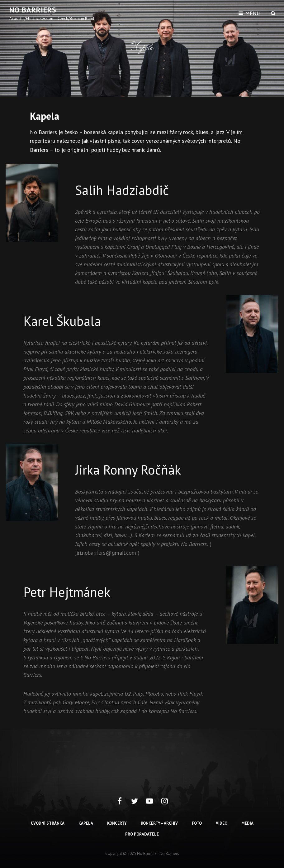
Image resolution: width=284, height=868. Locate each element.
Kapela (86, 823)
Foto (197, 823)
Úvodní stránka (48, 823)
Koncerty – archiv (159, 823)
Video (222, 823)
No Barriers (169, 854)
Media (247, 823)
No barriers (33, 10)
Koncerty (117, 823)
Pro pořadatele (142, 834)
